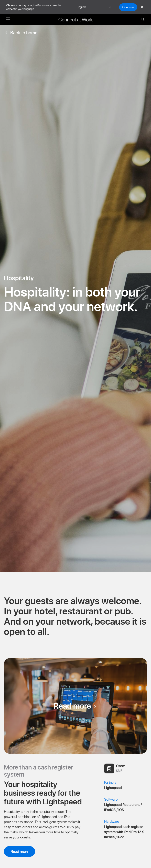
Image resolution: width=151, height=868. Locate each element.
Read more (75, 706)
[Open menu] (8, 19)
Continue (128, 7)
